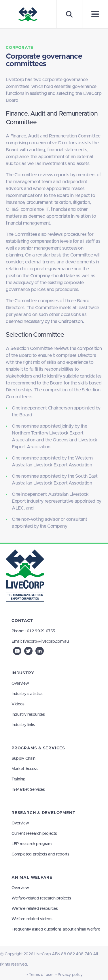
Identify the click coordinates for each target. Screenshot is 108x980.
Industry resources (28, 715)
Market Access (24, 769)
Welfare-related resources (35, 909)
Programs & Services (38, 748)
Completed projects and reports (40, 854)
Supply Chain (23, 759)
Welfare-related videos (32, 919)
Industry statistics (27, 694)
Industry (23, 673)
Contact (22, 621)
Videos (18, 704)
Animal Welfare (32, 878)
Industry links (23, 725)
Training (18, 779)
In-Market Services (28, 790)
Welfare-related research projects (41, 898)
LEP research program (32, 844)
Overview (20, 684)
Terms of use (40, 975)
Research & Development (43, 813)
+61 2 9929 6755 (40, 631)
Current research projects (34, 834)
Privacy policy (70, 975)
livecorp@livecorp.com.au (46, 642)
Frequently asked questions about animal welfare (56, 929)
